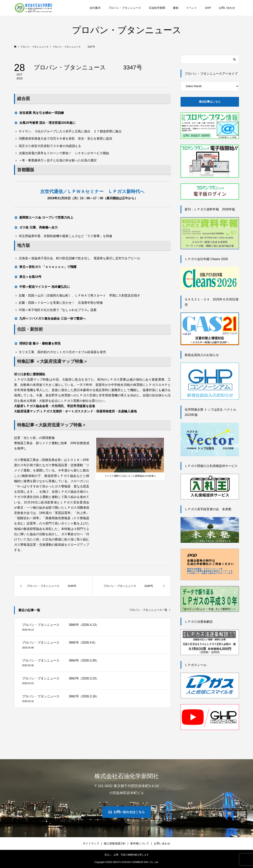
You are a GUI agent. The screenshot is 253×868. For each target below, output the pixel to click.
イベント (192, 8)
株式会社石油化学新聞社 (127, 776)
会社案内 (95, 8)
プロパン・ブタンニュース (125, 8)
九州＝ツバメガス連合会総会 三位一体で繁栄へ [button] (50, 318)
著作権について (140, 843)
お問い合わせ (227, 8)
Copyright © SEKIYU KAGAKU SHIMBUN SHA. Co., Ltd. (127, 862)
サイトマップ (91, 843)
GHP (208, 8)
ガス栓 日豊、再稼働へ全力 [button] (36, 227)
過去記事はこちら (210, 102)
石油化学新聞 (157, 8)
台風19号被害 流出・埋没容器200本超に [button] (45, 123)
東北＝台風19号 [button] (28, 277)
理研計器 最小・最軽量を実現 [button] (37, 343)
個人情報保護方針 (115, 843)
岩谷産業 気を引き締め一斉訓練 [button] (39, 113)
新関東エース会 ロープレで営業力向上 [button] (44, 217)
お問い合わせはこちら (129, 812)
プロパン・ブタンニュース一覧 (148, 610)
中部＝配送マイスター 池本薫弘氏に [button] (42, 287)
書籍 (176, 8)
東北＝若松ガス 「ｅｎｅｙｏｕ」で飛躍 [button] (45, 267)
